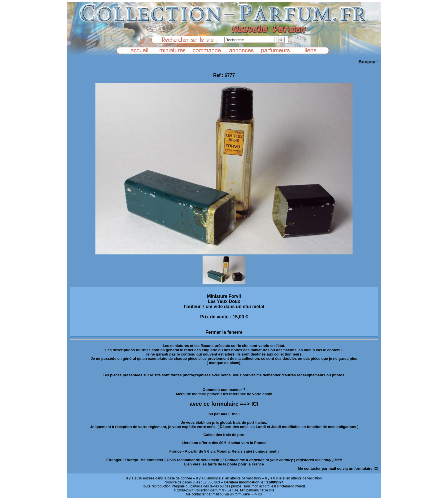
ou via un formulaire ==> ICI (241, 494)
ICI (376, 468)
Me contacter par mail (317, 468)
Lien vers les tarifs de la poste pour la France (224, 464)
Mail (338, 460)
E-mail (234, 414)
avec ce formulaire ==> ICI (224, 404)
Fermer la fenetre (224, 332)
